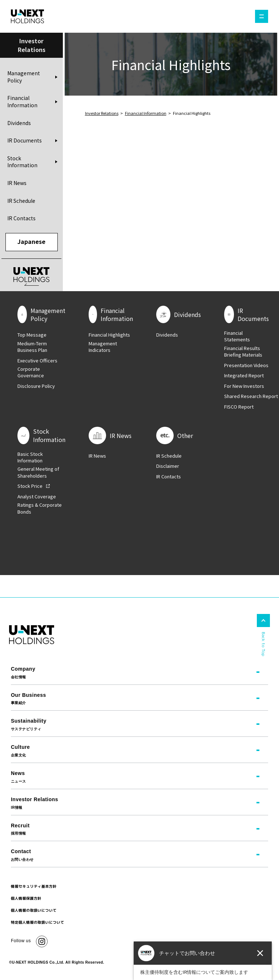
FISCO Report (239, 407)
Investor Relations (102, 113)
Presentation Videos (246, 366)
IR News (17, 183)
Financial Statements (237, 337)
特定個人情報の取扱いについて (38, 923)
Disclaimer (168, 467)
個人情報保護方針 (26, 899)
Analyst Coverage (37, 497)
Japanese (31, 242)
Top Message (32, 336)
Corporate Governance (31, 373)
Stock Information (22, 162)
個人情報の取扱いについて (34, 911)
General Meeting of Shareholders (38, 473)
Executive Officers (37, 361)
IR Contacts (21, 218)
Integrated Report (244, 376)
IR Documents (25, 141)
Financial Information (22, 102)
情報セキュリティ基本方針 (34, 887)
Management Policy (24, 77)
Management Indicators (103, 347)
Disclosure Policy (36, 386)
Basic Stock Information (30, 458)
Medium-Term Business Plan (32, 347)
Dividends (19, 123)
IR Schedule (21, 201)
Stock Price (30, 487)
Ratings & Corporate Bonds (40, 509)
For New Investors (244, 386)
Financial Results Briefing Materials (243, 352)
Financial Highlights (109, 336)
